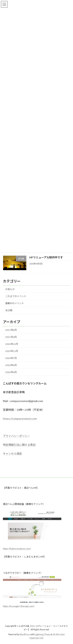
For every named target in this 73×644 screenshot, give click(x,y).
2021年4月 (11, 337)
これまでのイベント (16, 296)
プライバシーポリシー (17, 436)
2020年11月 (12, 351)
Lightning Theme (43, 634)
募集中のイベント (15, 303)
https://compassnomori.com (20, 419)
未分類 (9, 310)
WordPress (25, 634)
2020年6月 (11, 365)
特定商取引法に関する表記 (19, 445)
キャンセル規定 (12, 454)
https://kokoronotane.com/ (17, 549)
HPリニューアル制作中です (46, 257)
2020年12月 (12, 344)
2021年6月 (11, 330)
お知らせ (10, 289)
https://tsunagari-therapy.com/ (19, 606)
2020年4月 (11, 372)
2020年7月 (11, 358)
